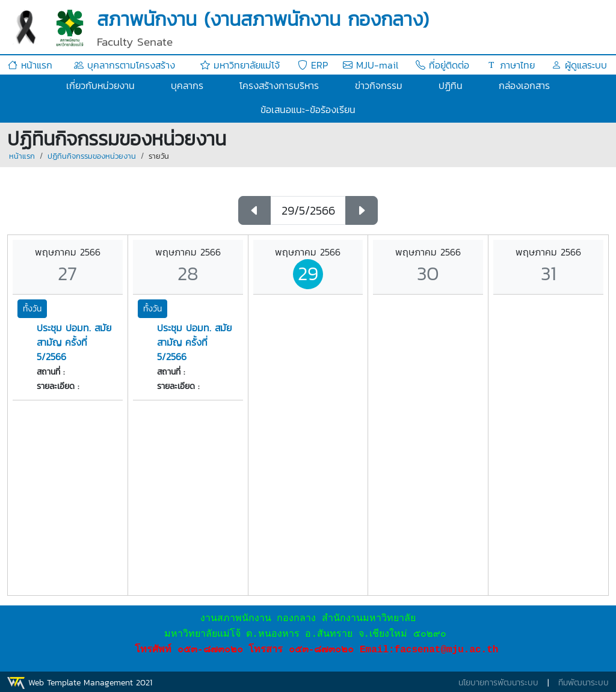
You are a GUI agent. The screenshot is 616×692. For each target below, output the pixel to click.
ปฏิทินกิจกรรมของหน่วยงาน (92, 156)
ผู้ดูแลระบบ (579, 65)
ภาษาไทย (511, 65)
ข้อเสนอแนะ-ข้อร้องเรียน (308, 109)
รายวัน (159, 156)
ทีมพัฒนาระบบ (584, 683)
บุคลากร (187, 85)
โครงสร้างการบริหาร (279, 85)
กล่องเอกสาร (524, 85)
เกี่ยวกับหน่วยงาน (100, 85)
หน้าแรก (30, 65)
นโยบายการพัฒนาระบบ (498, 683)
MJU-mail (371, 65)
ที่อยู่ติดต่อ (442, 65)
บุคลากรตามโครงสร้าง (125, 65)
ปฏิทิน (451, 85)
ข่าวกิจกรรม (379, 85)
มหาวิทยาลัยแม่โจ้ (240, 65)
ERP (313, 65)
